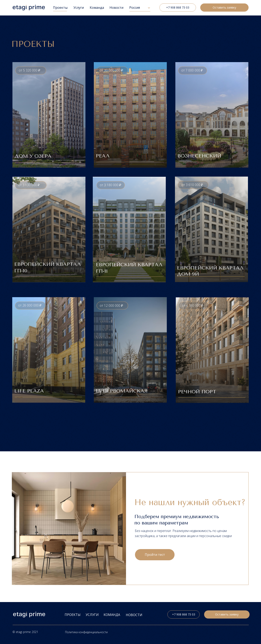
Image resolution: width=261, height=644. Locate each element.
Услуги (79, 8)
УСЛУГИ (92, 615)
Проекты (60, 8)
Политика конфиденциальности (86, 632)
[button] (49, 115)
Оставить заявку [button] (224, 7)
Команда (97, 8)
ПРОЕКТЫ (73, 615)
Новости (116, 8)
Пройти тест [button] (155, 555)
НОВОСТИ (134, 615)
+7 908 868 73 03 (178, 7)
